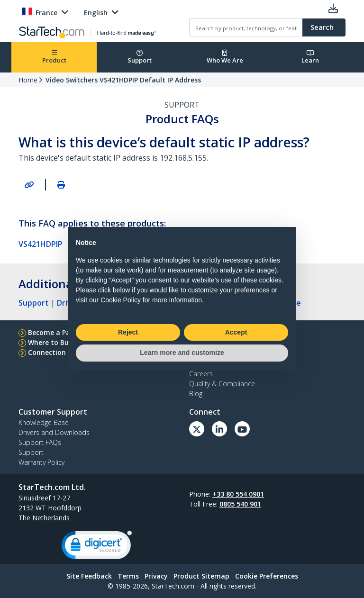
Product (54, 57)
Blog (196, 394)
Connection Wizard (59, 352)
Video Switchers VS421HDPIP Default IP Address (123, 80)
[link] (97, 547)
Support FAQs (40, 442)
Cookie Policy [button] (121, 300)
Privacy (156, 576)
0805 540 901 (240, 504)
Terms (128, 576)
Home (28, 80)
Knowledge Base (44, 422)
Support (140, 57)
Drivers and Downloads (54, 432)
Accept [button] (236, 332)
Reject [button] (128, 332)
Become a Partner (58, 332)
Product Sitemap (201, 576)
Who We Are (225, 57)
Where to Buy (50, 342)
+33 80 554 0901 (238, 494)
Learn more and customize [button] (182, 353)
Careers (201, 374)
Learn (310, 57)
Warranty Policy (41, 462)
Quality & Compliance (222, 384)
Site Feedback (89, 576)
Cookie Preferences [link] (267, 576)
